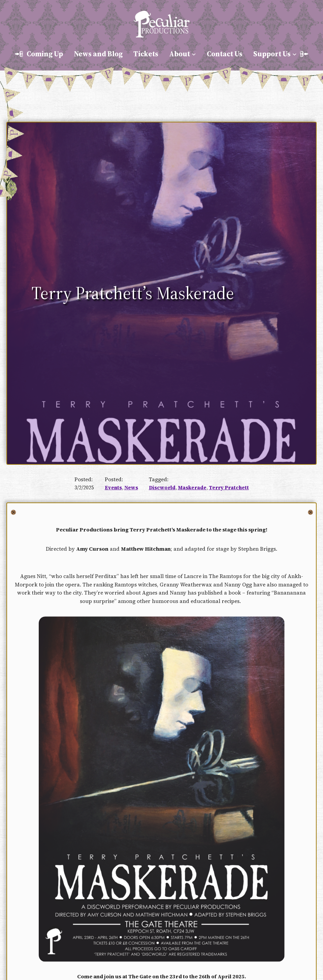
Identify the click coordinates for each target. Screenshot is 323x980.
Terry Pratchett (229, 488)
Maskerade (192, 488)
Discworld (162, 488)
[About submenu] (194, 54)
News (131, 488)
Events (113, 488)
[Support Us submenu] (295, 54)
